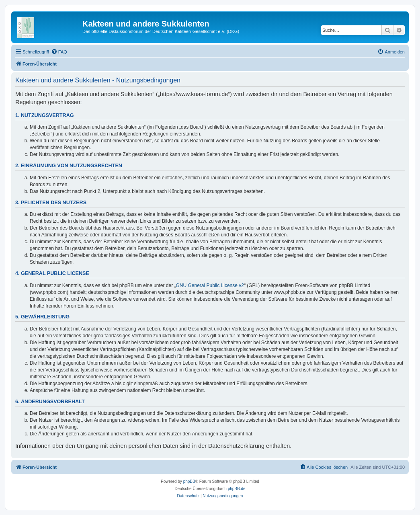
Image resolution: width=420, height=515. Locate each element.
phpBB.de (237, 489)
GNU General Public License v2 (210, 285)
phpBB (189, 481)
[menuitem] (59, 52)
